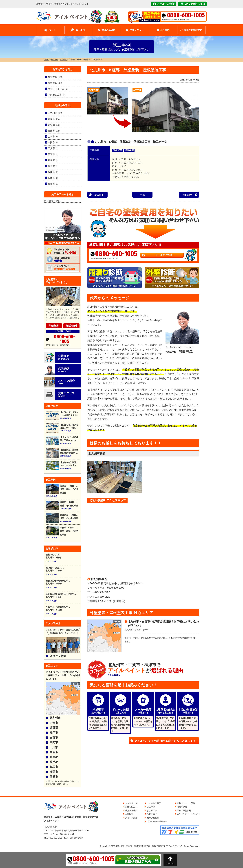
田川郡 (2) (53, 148)
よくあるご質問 (154, 803)
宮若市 (54, 752)
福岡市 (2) (53, 178)
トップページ (131, 803)
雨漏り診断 (182, 807)
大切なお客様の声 (193, 30)
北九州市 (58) (55, 113)
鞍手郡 (54, 762)
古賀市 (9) (53, 137)
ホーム (52, 30)
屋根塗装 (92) (55, 83)
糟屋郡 (54, 757)
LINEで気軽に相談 (195, 4)
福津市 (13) (54, 131)
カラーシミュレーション (188, 814)
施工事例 (80, 30)
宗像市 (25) (54, 119)
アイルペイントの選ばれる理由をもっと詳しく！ (165, 741)
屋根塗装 (129, 150)
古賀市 (54, 738)
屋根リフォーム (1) (58, 89)
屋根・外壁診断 (184, 811)
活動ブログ (152, 814)
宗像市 (54, 723)
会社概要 (129, 814)
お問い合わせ (153, 818)
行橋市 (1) (53, 184)
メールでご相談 (166, 4)
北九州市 (55, 718)
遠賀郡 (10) (54, 125)
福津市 (54, 733)
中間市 (54, 742)
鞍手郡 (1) (53, 166)
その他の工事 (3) (57, 95)
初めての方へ (131, 807)
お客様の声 (152, 811)
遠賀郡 (54, 728)
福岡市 (54, 772)
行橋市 (54, 777)
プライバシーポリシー (157, 821)
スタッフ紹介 (58, 656)
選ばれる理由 (108, 30)
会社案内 (165, 30)
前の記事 (187, 195)
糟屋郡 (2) (53, 160)
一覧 (142, 195)
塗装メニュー (137, 30)
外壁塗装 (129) (56, 77)
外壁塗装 (118, 150)
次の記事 (99, 195)
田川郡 (54, 747)
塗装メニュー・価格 (186, 803)
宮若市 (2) (53, 154)
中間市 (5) (53, 142)
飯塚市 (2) (53, 172)
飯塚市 (54, 767)
